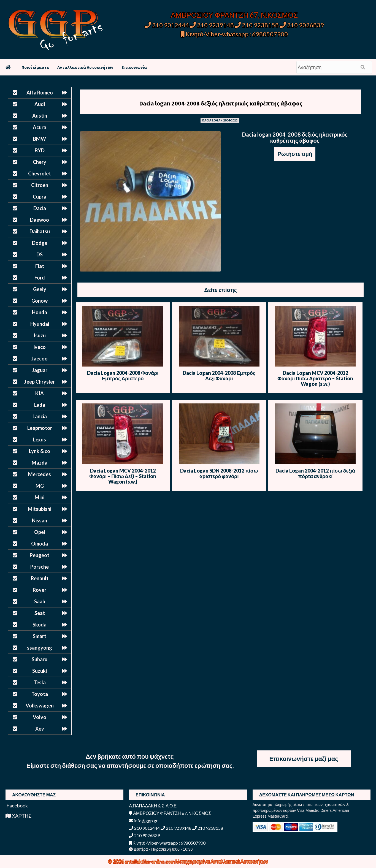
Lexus (40, 440)
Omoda (40, 544)
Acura (40, 127)
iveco (40, 347)
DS (40, 254)
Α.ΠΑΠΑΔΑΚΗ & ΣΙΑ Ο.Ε (153, 806)
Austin (40, 116)
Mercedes (40, 474)
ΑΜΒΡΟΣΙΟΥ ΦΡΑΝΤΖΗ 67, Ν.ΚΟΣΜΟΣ (234, 15)
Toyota (40, 694)
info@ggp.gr (143, 820)
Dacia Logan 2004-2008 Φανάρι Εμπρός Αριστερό (123, 376)
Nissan (40, 520)
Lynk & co (40, 451)
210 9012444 (167, 25)
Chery (40, 162)
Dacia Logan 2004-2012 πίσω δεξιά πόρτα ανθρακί (315, 473)
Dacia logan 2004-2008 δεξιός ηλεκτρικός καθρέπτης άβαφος (221, 103)
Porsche (40, 567)
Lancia (40, 416)
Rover (40, 590)
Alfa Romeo (40, 93)
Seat (40, 613)
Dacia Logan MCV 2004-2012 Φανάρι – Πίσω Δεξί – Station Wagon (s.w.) (123, 476)
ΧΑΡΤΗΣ (18, 816)
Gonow (40, 301)
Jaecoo (40, 359)
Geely (40, 289)
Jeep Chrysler (40, 382)
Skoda (40, 625)
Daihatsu (40, 231)
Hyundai (40, 324)
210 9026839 (302, 25)
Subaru (40, 659)
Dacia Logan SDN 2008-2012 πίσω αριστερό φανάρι (219, 473)
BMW (40, 139)
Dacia (40, 208)
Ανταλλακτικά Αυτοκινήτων (85, 67)
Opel (40, 532)
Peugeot (40, 555)
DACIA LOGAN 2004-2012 (220, 120)
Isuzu (40, 335)
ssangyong (40, 648)
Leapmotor (40, 428)
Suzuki (40, 671)
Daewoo (40, 220)
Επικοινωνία (134, 67)
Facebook (17, 805)
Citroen (40, 185)
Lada (40, 405)
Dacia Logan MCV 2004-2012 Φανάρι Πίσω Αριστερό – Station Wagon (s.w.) (315, 378)
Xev (40, 729)
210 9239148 (212, 25)
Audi (40, 104)
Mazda (40, 463)
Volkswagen (40, 706)
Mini (40, 497)
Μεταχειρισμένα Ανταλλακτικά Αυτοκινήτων (222, 861)
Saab (40, 601)
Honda (40, 312)
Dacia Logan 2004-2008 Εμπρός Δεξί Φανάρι (219, 376)
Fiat (40, 266)
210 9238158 (257, 25)
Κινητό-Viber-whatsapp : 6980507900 (234, 34)
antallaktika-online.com (150, 861)
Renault (40, 578)
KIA (40, 393)
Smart (40, 636)
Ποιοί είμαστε (35, 67)
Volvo (40, 717)
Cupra (40, 197)
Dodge (40, 243)
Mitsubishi (40, 509)
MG (40, 486)
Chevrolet (40, 173)
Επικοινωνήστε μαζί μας (304, 759)
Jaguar (40, 370)
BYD (40, 150)
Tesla (40, 682)
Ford (40, 278)
